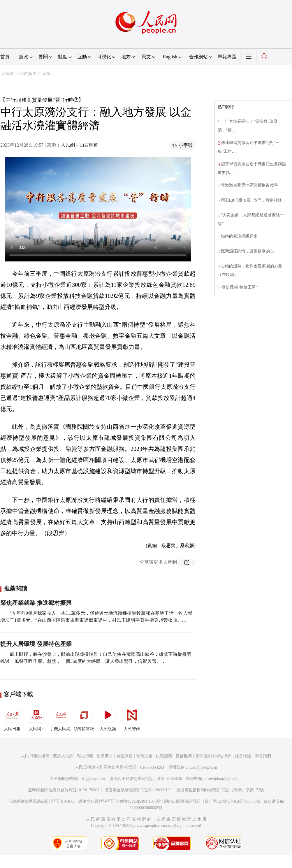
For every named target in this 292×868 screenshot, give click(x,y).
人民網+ (36, 718)
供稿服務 (164, 756)
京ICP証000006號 (245, 801)
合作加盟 (144, 756)
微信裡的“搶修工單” (240, 287)
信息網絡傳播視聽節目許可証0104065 (42, 801)
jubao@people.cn (203, 767)
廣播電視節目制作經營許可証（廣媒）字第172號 (220, 790)
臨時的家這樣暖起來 (239, 236)
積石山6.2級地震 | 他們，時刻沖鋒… (253, 200)
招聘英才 (105, 756)
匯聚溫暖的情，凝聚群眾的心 (247, 251)
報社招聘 (85, 756)
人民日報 (12, 718)
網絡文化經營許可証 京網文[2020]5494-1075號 (120, 801)
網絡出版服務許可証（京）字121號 (195, 801)
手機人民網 (60, 718)
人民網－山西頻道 (80, 145)
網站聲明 (204, 756)
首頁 (5, 57)
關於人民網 (63, 756)
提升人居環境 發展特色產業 (36, 644)
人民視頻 (108, 718)
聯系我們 (263, 756)
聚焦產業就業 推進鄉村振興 (36, 603)
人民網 (7, 74)
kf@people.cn (94, 779)
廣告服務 (124, 756)
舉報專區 (227, 57)
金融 (47, 74)
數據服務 (184, 756)
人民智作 (132, 718)
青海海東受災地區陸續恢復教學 (249, 185)
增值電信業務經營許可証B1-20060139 (138, 790)
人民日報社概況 (35, 756)
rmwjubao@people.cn (224, 779)
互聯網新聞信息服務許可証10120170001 (64, 790)
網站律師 (223, 756)
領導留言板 (84, 718)
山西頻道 (28, 74)
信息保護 (243, 756)
